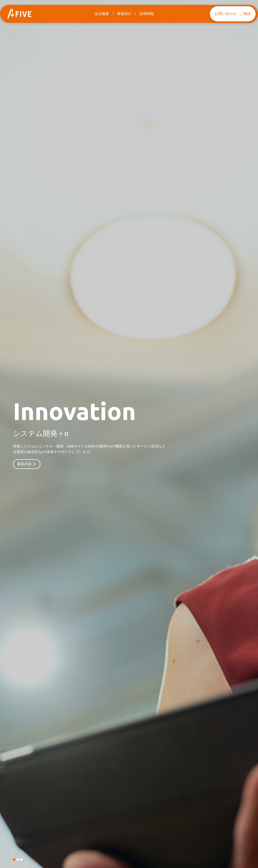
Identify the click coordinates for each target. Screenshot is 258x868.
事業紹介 (124, 14)
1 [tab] (14, 860)
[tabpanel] (129, 434)
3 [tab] (21, 860)
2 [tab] (18, 860)
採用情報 (147, 14)
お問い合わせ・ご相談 (233, 14)
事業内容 (26, 465)
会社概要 (102, 14)
